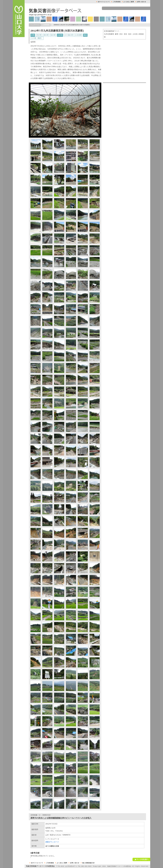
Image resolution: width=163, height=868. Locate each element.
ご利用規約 (116, 2)
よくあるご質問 (128, 2)
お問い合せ (141, 2)
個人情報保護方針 (88, 863)
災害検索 (46, 25)
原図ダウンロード (52, 842)
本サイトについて (103, 2)
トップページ (35, 25)
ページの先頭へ (141, 859)
